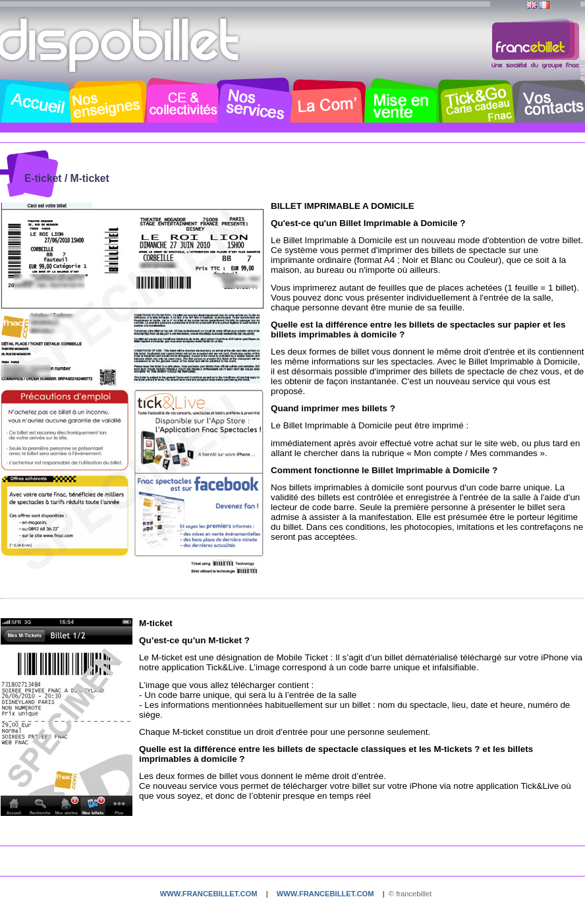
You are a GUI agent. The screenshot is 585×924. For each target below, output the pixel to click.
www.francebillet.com (209, 894)
